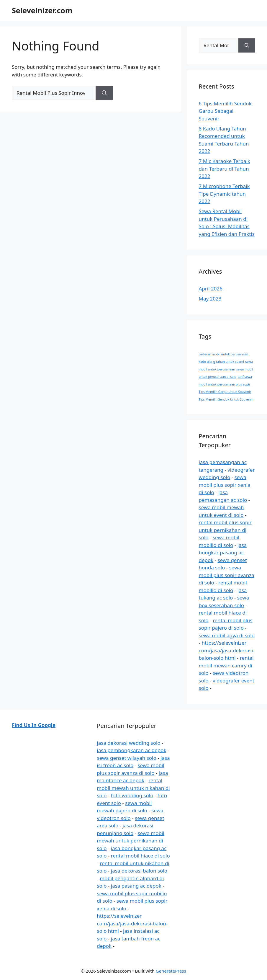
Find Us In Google (34, 725)
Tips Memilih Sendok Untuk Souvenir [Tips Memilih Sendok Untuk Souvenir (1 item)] (226, 399)
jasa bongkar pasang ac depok (223, 553)
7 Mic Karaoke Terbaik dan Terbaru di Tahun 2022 (225, 169)
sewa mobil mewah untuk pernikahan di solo (130, 841)
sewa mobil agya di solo (227, 635)
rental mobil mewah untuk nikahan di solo (133, 788)
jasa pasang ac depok (136, 886)
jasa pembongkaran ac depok (131, 750)
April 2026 (211, 289)
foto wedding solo (132, 795)
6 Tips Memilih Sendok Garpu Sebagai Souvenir (225, 111)
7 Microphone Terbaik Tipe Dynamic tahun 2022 (224, 194)
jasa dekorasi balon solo (139, 871)
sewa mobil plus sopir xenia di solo (225, 485)
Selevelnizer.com (42, 10)
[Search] (104, 93)
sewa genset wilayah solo (126, 758)
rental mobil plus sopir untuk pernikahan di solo (225, 530)
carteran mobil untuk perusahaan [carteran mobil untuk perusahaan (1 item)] (224, 354)
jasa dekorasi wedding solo (128, 743)
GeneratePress (171, 971)
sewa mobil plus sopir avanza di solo (227, 575)
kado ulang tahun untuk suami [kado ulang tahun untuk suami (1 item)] (221, 362)
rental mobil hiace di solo (140, 856)
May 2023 (210, 299)
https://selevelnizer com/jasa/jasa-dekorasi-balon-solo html (227, 650)
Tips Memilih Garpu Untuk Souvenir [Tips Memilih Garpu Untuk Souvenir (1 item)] (225, 392)
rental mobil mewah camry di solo (226, 665)
